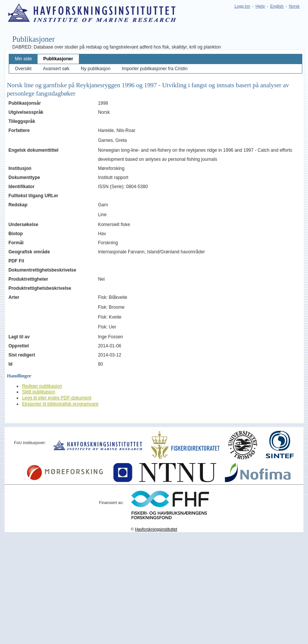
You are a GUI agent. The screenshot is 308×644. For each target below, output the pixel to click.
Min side (23, 59)
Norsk (294, 6)
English (277, 6)
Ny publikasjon (96, 69)
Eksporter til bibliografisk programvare (60, 404)
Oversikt (23, 69)
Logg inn (242, 6)
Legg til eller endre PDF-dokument (57, 398)
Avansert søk (56, 69)
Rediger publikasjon (42, 386)
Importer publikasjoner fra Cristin (155, 69)
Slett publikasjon (38, 392)
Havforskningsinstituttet (156, 529)
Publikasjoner (58, 59)
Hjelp (260, 6)
